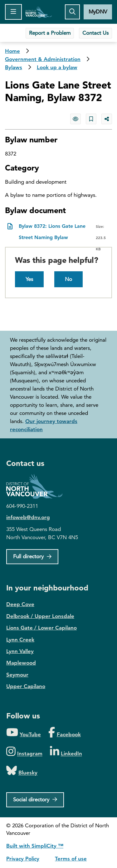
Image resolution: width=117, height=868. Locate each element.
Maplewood (21, 663)
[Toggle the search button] (72, 12)
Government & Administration (43, 59)
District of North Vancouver (37, 486)
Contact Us (95, 33)
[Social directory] (35, 800)
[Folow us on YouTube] (24, 733)
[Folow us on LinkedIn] (66, 752)
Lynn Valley (20, 651)
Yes (29, 279)
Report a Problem (50, 33)
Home (39, 12)
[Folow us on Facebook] (64, 733)
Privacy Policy (23, 859)
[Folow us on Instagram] (24, 752)
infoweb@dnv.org (28, 517)
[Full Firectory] (32, 557)
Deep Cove (20, 604)
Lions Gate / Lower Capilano (41, 628)
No (68, 279)
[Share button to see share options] (107, 119)
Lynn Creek (20, 640)
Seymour (17, 675)
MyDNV (98, 12)
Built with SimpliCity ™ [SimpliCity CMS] (35, 846)
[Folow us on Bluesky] (22, 771)
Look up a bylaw (57, 67)
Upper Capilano (26, 686)
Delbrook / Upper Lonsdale (40, 616)
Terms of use (71, 859)
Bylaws (14, 67)
